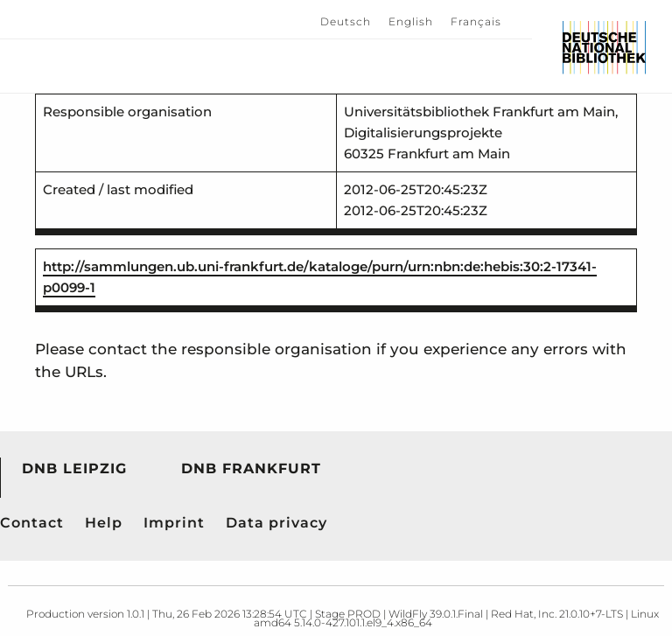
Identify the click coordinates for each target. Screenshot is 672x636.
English (411, 21)
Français (476, 21)
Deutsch (346, 21)
